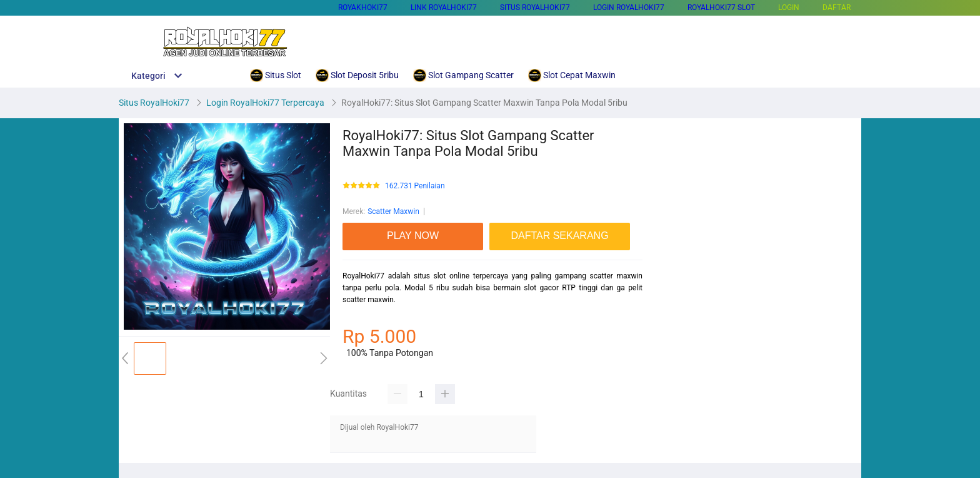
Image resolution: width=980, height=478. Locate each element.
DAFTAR (837, 8)
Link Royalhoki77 (444, 8)
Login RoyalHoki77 (629, 8)
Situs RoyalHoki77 (535, 8)
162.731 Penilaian (415, 186)
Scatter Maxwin (393, 211)
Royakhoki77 (363, 8)
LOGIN (789, 8)
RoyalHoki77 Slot (721, 8)
